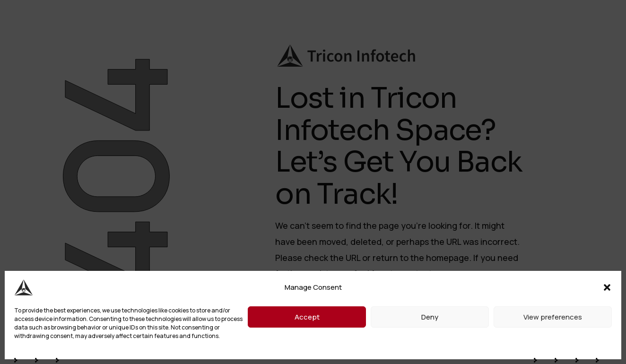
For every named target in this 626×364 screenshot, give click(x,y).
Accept (307, 317)
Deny (430, 317)
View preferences (553, 317)
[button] (607, 287)
